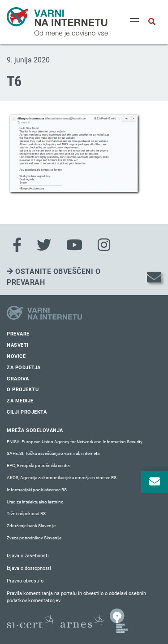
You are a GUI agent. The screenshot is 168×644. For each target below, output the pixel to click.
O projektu (23, 390)
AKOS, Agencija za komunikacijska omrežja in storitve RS (62, 478)
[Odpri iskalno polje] (152, 22)
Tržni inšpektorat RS (26, 514)
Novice (16, 356)
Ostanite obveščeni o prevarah (54, 277)
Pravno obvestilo (25, 581)
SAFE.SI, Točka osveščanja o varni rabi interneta (53, 453)
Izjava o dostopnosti (29, 568)
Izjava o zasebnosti (28, 556)
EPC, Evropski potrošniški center (38, 465)
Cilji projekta (27, 412)
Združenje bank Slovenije (31, 526)
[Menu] (134, 22)
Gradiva (18, 379)
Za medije (20, 401)
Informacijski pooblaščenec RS (37, 490)
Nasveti (18, 345)
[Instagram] (104, 245)
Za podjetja (24, 368)
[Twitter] (44, 245)
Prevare (18, 334)
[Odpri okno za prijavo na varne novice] (155, 482)
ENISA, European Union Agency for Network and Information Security (75, 442)
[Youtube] (74, 245)
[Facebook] (17, 245)
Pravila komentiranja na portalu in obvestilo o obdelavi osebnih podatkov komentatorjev (76, 597)
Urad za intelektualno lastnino (35, 502)
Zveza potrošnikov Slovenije (34, 538)
